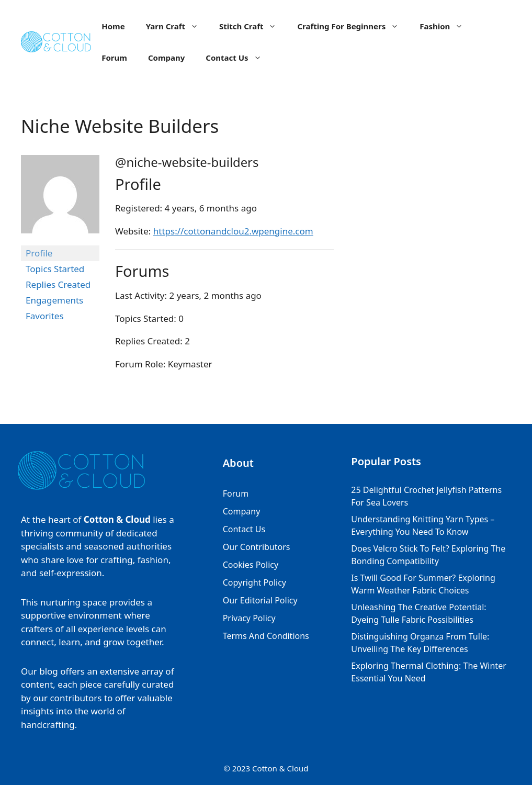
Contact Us (239, 58)
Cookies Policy (251, 565)
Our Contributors (257, 547)
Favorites (45, 316)
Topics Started (55, 269)
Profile (39, 253)
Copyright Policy (254, 582)
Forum (114, 58)
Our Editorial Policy (260, 600)
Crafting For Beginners (353, 26)
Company (166, 58)
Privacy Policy (249, 618)
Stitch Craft (253, 26)
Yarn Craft (177, 26)
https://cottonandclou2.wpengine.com (233, 231)
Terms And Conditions (266, 636)
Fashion (446, 26)
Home (113, 26)
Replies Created (58, 284)
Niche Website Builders (120, 126)
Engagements (54, 300)
